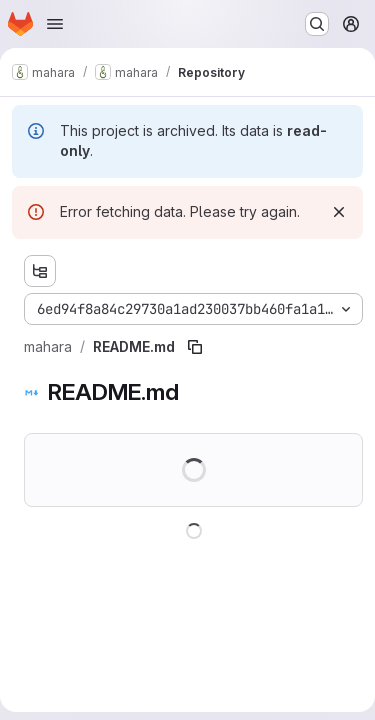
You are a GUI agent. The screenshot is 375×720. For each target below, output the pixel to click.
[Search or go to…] (317, 24)
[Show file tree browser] (40, 271)
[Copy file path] (195, 347)
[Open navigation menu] (55, 24)
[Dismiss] (339, 212)
